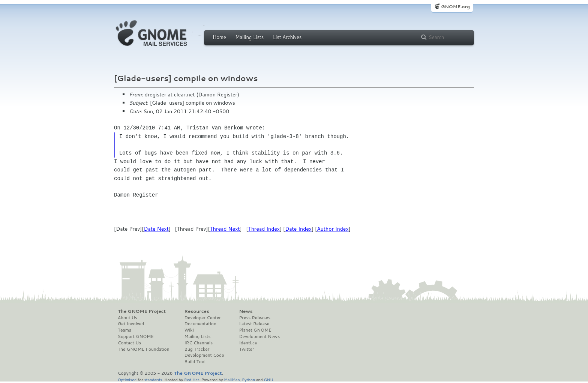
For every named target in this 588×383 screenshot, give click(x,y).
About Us (127, 318)
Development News (259, 336)
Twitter (246, 349)
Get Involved (131, 324)
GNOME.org (455, 7)
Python (248, 379)
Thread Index (264, 229)
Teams (124, 330)
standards (153, 379)
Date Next (156, 229)
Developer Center (203, 318)
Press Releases (254, 318)
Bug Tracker (197, 349)
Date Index (298, 229)
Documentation (200, 324)
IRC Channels (199, 343)
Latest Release (254, 324)
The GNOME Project (142, 311)
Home (219, 37)
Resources (197, 311)
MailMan (232, 379)
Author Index (333, 229)
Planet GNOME (255, 330)
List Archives (287, 37)
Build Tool (195, 362)
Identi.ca (248, 343)
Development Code (204, 355)
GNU (269, 379)
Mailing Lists (249, 37)
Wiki (189, 330)
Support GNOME (136, 336)
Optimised (127, 379)
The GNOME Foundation (144, 349)
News (246, 311)
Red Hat (192, 379)
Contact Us (129, 343)
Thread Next (225, 229)
